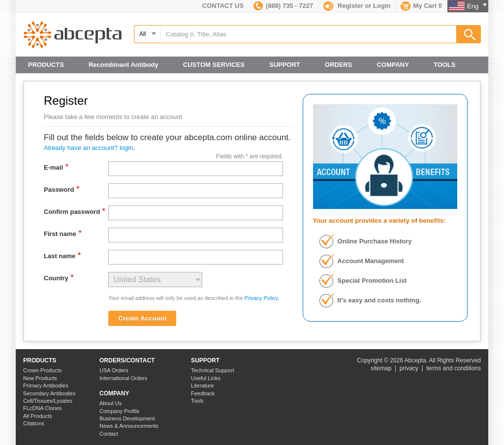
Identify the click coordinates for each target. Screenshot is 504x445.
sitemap (381, 368)
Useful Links (206, 378)
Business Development (127, 418)
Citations (34, 423)
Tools (197, 401)
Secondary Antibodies (49, 393)
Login (382, 6)
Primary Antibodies (46, 386)
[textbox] (307, 34)
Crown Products (42, 370)
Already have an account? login (88, 148)
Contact (109, 434)
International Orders (123, 378)
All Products (38, 416)
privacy (409, 368)
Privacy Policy (261, 298)
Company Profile (119, 411)
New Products (40, 378)
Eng (477, 6)
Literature (202, 386)
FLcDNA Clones (42, 408)
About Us (110, 403)
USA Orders (114, 370)
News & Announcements (129, 426)
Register (350, 6)
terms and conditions (454, 368)
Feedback (203, 393)
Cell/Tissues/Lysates (48, 401)
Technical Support (212, 370)
